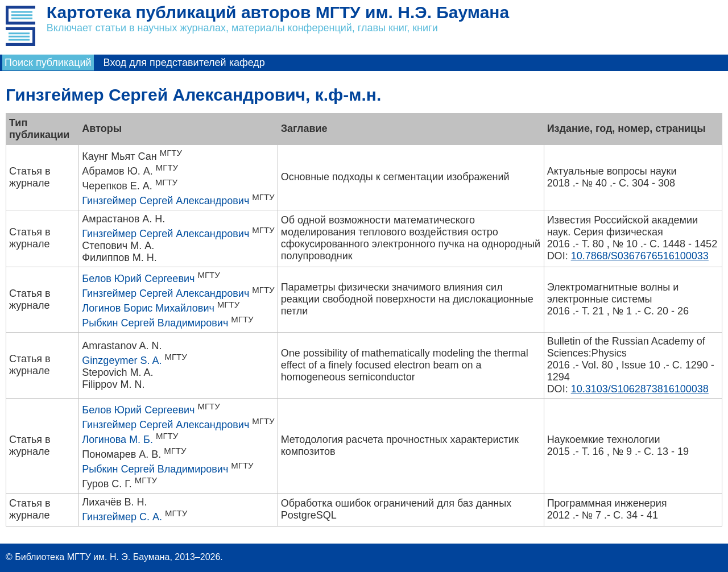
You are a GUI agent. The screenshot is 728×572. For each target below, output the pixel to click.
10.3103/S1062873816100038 (640, 389)
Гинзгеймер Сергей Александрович (166, 201)
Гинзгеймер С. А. (122, 517)
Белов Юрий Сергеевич (138, 279)
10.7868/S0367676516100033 (640, 256)
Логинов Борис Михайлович (148, 308)
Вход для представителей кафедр (184, 63)
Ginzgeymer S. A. (122, 360)
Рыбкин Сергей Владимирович (155, 323)
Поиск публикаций (48, 63)
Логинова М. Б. (117, 440)
